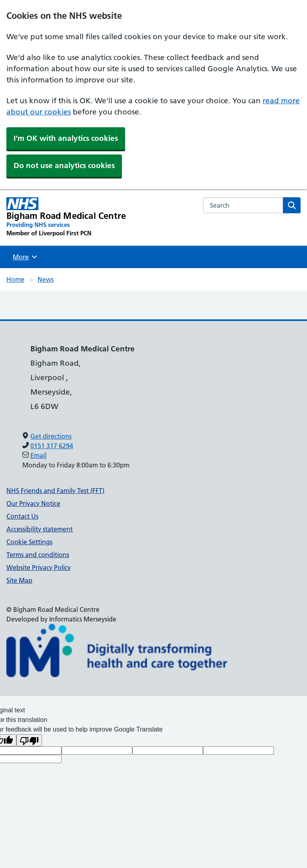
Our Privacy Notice (33, 503)
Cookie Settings (29, 542)
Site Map (19, 580)
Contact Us (22, 516)
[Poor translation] (29, 740)
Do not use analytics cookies (64, 165)
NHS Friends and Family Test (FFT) (55, 491)
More (26, 257)
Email (38, 455)
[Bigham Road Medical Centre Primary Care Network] (66, 217)
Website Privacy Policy (39, 567)
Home (15, 279)
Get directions (51, 436)
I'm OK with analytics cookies (66, 138)
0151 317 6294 (52, 446)
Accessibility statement (40, 529)
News (46, 279)
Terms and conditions (38, 555)
